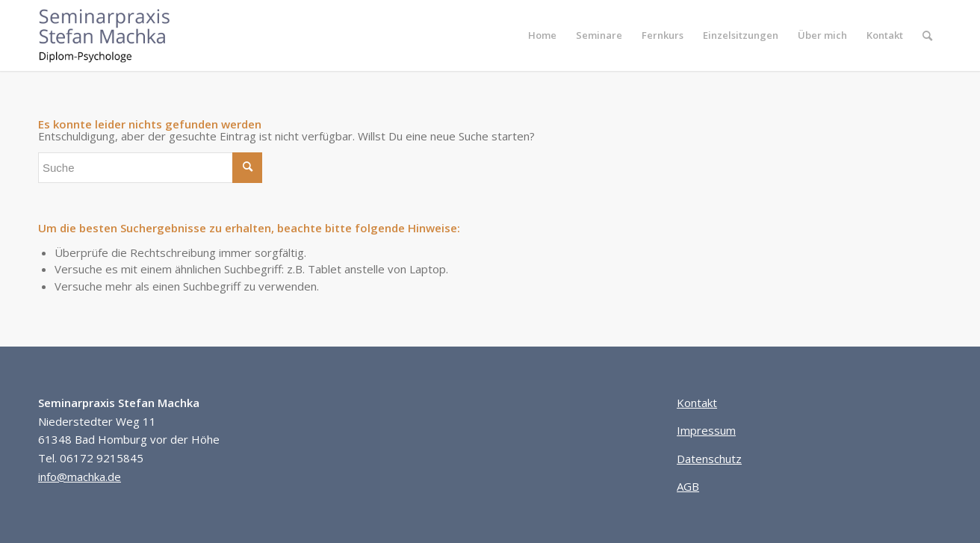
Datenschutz (709, 459)
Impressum (706, 430)
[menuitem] (542, 35)
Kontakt (697, 403)
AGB (688, 486)
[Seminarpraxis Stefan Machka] (115, 35)
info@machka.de (80, 477)
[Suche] (927, 35)
